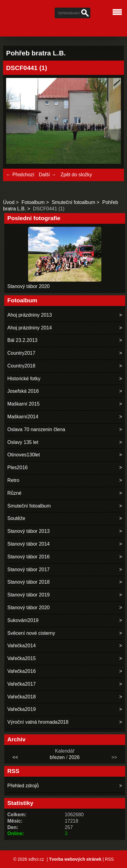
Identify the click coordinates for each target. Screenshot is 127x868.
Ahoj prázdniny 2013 (30, 315)
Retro (13, 480)
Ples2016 (18, 467)
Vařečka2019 (22, 709)
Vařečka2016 (22, 671)
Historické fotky (24, 379)
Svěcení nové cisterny (31, 633)
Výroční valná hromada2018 (38, 722)
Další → (47, 175)
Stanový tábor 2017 (29, 569)
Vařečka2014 (22, 646)
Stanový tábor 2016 (29, 557)
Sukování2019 (23, 620)
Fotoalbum (33, 202)
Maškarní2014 (23, 417)
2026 (74, 757)
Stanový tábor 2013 (29, 531)
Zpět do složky (76, 175)
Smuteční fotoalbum (73, 202)
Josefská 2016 (23, 391)
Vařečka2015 (22, 658)
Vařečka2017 (22, 684)
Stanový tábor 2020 (29, 286)
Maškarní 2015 (24, 404)
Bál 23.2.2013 (22, 340)
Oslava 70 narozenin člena (36, 429)
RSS (109, 859)
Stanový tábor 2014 (29, 544)
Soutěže (16, 518)
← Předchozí (20, 175)
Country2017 (21, 353)
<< (15, 757)
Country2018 (21, 366)
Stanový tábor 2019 (29, 595)
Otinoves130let (24, 455)
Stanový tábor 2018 (29, 582)
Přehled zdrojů (23, 786)
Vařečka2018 (22, 697)
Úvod (9, 202)
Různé (14, 493)
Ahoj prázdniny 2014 (30, 328)
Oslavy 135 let (23, 442)
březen (57, 757)
